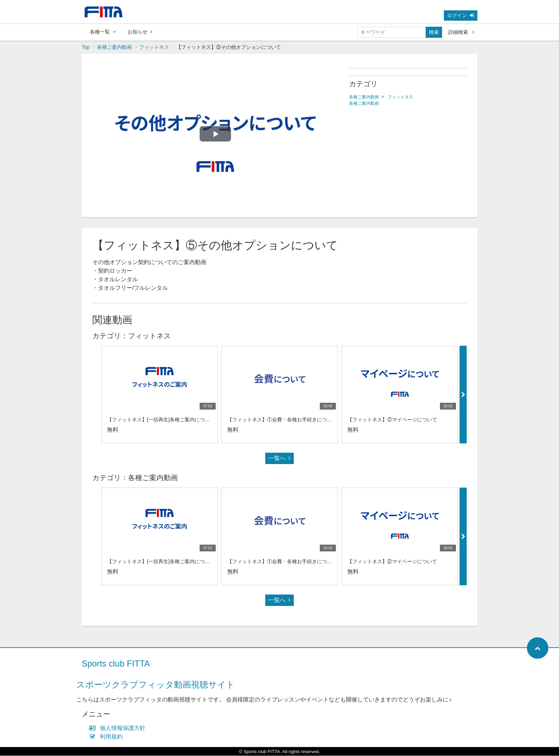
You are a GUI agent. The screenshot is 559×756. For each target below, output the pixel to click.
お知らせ (140, 32)
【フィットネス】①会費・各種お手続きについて (282, 420)
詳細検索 (461, 32)
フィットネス (154, 47)
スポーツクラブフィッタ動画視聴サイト (156, 685)
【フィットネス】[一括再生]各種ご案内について (161, 420)
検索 (434, 32)
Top (86, 47)
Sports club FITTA (116, 664)
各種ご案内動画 (114, 47)
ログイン (461, 15)
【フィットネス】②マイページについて (392, 420)
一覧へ (279, 459)
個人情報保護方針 (119, 728)
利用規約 (107, 737)
